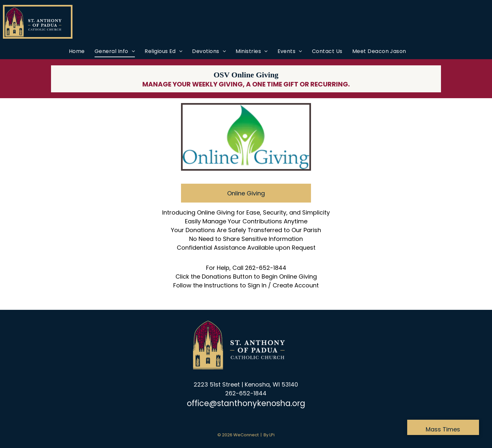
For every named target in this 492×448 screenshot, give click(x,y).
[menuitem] (77, 51)
